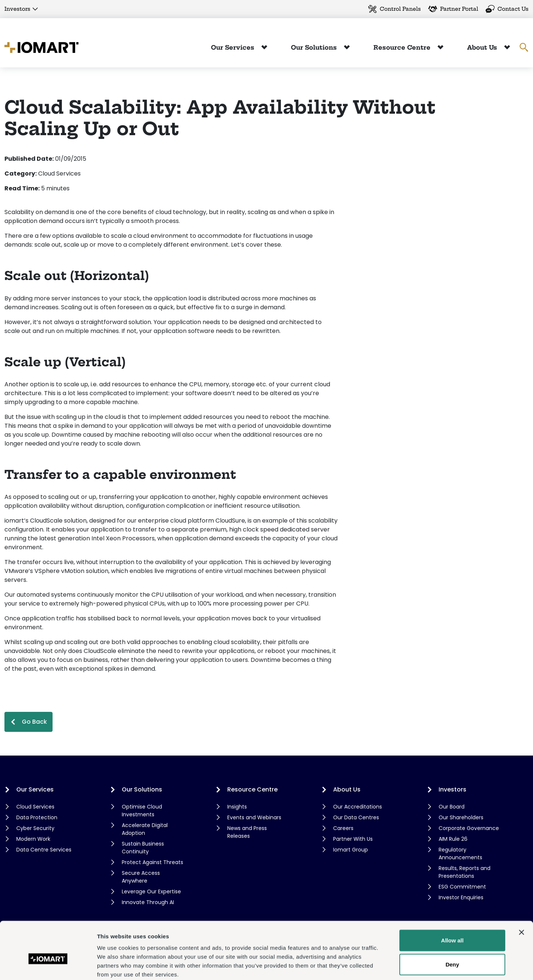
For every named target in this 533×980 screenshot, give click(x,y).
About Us (483, 47)
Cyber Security (35, 828)
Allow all (452, 901)
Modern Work (33, 839)
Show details (388, 965)
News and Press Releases (247, 832)
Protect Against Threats (152, 862)
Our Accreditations (358, 807)
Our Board (452, 807)
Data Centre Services (44, 850)
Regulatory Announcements (460, 854)
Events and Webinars (254, 817)
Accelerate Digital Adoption (145, 829)
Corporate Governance (469, 828)
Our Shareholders (461, 817)
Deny (452, 926)
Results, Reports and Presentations (465, 872)
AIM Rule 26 (453, 839)
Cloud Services (35, 807)
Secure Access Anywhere (141, 877)
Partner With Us (353, 839)
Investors (17, 9)
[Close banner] (522, 893)
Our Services (234, 47)
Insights (237, 807)
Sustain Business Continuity (143, 848)
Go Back (34, 722)
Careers (343, 828)
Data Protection (37, 817)
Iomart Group (351, 850)
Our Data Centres (356, 817)
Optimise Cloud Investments (142, 811)
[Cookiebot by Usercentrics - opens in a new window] (48, 966)
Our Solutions (315, 47)
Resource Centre (403, 47)
